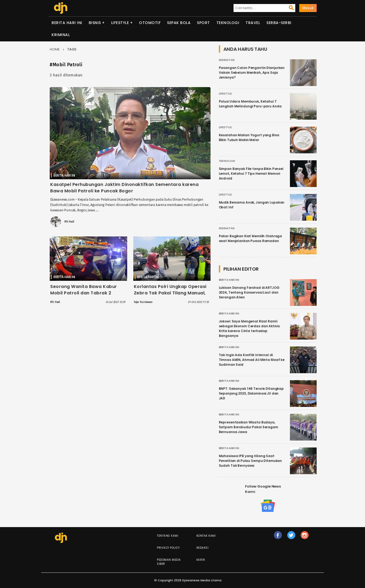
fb (278, 538)
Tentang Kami (168, 536)
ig (305, 538)
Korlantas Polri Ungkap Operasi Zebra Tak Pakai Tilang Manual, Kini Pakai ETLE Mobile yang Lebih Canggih (172, 296)
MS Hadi (69, 222)
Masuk (308, 8)
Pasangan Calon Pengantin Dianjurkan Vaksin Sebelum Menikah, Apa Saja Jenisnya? (252, 73)
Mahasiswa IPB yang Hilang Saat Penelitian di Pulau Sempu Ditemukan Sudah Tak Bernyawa (251, 461)
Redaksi (203, 548)
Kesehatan (227, 60)
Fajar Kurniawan (143, 302)
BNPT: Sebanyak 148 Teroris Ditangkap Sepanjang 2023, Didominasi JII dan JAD (251, 393)
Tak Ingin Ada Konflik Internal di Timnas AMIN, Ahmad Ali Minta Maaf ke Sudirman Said (252, 360)
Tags (72, 49)
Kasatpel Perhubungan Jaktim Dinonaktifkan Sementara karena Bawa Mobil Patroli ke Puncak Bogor (124, 188)
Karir (201, 560)
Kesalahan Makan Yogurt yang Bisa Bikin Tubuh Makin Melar (249, 137)
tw (291, 538)
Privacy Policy (168, 548)
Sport (203, 23)
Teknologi (228, 23)
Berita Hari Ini (67, 23)
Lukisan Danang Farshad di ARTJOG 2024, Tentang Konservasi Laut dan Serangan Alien (249, 292)
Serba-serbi (279, 23)
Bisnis (95, 23)
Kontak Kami (206, 536)
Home (55, 49)
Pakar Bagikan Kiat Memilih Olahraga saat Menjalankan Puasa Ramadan (251, 238)
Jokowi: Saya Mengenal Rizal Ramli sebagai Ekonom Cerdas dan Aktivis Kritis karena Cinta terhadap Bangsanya (249, 328)
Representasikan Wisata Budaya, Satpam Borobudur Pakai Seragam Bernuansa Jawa (248, 427)
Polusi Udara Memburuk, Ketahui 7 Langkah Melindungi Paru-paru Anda (250, 104)
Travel (253, 23)
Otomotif (150, 23)
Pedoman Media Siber (169, 562)
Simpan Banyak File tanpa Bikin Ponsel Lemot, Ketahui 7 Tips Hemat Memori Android (251, 174)
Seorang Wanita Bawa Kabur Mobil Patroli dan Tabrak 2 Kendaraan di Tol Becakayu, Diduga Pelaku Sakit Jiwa (84, 296)
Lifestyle (120, 23)
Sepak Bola (179, 23)
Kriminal (61, 35)
